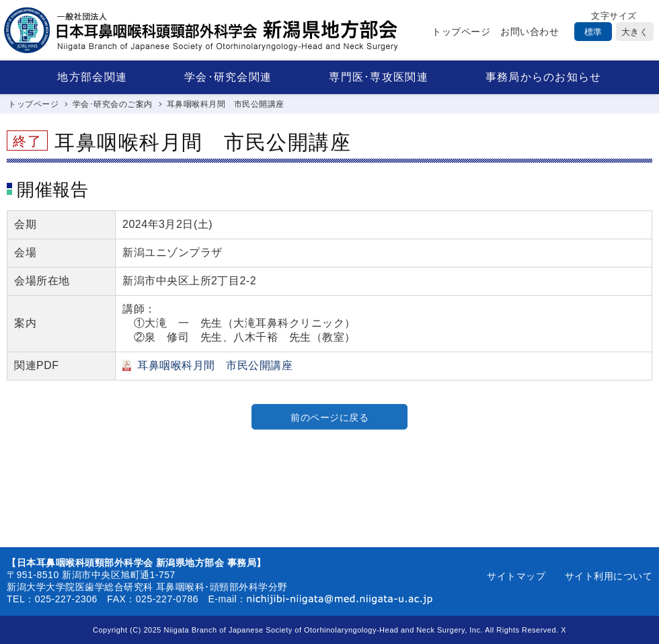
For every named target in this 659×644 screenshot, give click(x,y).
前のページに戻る (329, 417)
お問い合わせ (530, 32)
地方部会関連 (92, 77)
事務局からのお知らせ (544, 77)
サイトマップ (516, 576)
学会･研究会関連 (228, 77)
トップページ (461, 32)
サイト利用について (609, 576)
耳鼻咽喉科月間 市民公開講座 (215, 365)
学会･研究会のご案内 (113, 104)
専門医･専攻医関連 (379, 77)
